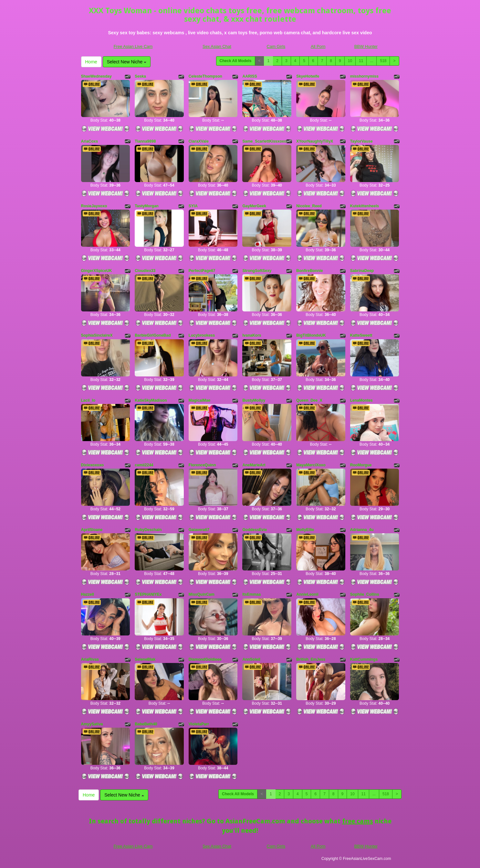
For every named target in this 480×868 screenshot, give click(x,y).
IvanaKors (252, 335)
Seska (140, 76)
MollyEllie (305, 530)
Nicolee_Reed (309, 206)
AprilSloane (92, 530)
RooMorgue (361, 465)
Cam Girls (276, 46)
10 (350, 61)
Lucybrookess (202, 335)
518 (383, 61)
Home (91, 62)
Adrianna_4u (362, 530)
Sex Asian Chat (217, 46)
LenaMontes (361, 400)
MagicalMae (199, 400)
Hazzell (88, 594)
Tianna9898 (145, 141)
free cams (358, 821)
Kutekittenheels (365, 206)
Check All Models (236, 61)
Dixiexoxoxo (93, 465)
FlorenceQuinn (202, 465)
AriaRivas (90, 659)
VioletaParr (199, 724)
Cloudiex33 (145, 271)
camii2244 (144, 465)
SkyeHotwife (308, 76)
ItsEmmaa (251, 594)
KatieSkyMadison (151, 400)
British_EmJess (311, 659)
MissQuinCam (202, 594)
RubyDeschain (148, 530)
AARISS (250, 76)
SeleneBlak (145, 659)
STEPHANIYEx (148, 594)
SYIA (193, 206)
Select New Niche (127, 62)
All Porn (318, 46)
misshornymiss (364, 76)
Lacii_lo (88, 400)
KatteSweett (361, 335)
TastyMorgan (147, 206)
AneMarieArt (254, 465)
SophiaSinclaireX (97, 335)
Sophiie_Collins (365, 594)
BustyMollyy (254, 400)
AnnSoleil (251, 659)
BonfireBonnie (310, 271)
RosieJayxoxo (94, 206)
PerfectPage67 (202, 271)
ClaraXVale (199, 141)
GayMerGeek (254, 206)
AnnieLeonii (307, 594)
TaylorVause (361, 141)
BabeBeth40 (146, 724)
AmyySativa (92, 724)
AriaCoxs (90, 141)
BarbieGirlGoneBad (153, 335)
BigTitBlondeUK (311, 335)
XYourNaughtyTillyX (315, 141)
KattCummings (364, 659)
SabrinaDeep (362, 271)
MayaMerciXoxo (311, 465)
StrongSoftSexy (257, 271)
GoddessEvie (255, 530)
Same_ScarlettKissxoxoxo (266, 141)
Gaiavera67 (199, 530)
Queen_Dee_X (309, 400)
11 (361, 61)
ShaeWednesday (96, 76)
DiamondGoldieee (205, 659)
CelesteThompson (205, 76)
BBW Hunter (366, 46)
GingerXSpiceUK (97, 271)
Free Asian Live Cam (133, 46)
